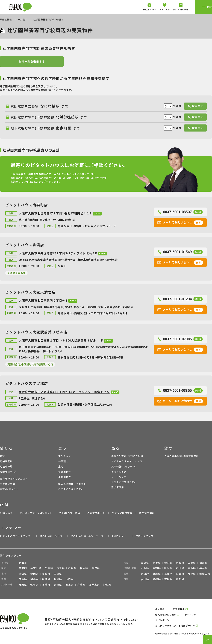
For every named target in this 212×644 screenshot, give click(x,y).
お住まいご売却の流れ (124, 482)
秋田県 (168, 563)
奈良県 (192, 574)
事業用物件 (65, 477)
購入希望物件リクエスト (72, 484)
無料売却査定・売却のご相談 (127, 456)
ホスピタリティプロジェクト (36, 513)
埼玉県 (61, 568)
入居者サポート (96, 513)
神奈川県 (36, 568)
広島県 (23, 579)
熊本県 (70, 585)
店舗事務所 (6, 461)
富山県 (192, 568)
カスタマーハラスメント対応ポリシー (175, 626)
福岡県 (23, 585)
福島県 (203, 563)
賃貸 (3, 456)
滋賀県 (180, 574)
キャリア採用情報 (122, 513)
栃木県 (84, 568)
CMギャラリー (120, 536)
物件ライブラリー (146, 536)
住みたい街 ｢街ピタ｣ (52, 536)
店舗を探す (6, 513)
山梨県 (145, 568)
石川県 (180, 568)
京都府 (168, 574)
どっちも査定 (119, 472)
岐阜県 (46, 574)
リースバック (119, 477)
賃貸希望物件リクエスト (14, 479)
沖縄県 (107, 585)
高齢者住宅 (6, 472)
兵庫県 (157, 574)
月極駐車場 (6, 466)
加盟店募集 (179, 609)
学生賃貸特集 (8, 484)
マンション (65, 456)
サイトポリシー (163, 620)
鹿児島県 (94, 585)
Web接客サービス (70, 513)
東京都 (23, 568)
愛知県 (23, 574)
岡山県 (34, 579)
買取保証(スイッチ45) (124, 466)
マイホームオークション (125, 461)
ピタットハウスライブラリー (16, 536)
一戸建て (23, 19)
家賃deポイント (9, 489)
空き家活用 (118, 487)
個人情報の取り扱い (166, 615)
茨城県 (96, 568)
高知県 (180, 579)
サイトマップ (192, 615)
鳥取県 (46, 579)
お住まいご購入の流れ (71, 489)
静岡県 (34, 574)
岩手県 (157, 563)
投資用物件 (65, 472)
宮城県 (180, 563)
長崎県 (46, 585)
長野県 (157, 568)
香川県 (145, 579)
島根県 (58, 579)
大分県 (58, 585)
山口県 (70, 579)
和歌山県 (205, 574)
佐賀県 (34, 585)
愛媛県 (157, 579)
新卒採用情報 (147, 513)
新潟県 (168, 568)
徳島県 (168, 579)
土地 (61, 466)
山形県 (192, 563)
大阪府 (145, 574)
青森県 (145, 563)
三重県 (58, 574)
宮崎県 (81, 585)
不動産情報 (6, 19)
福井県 (203, 568)
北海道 (23, 563)
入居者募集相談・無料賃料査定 (181, 456)
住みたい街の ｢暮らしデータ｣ (88, 536)
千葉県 (49, 568)
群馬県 (72, 568)
